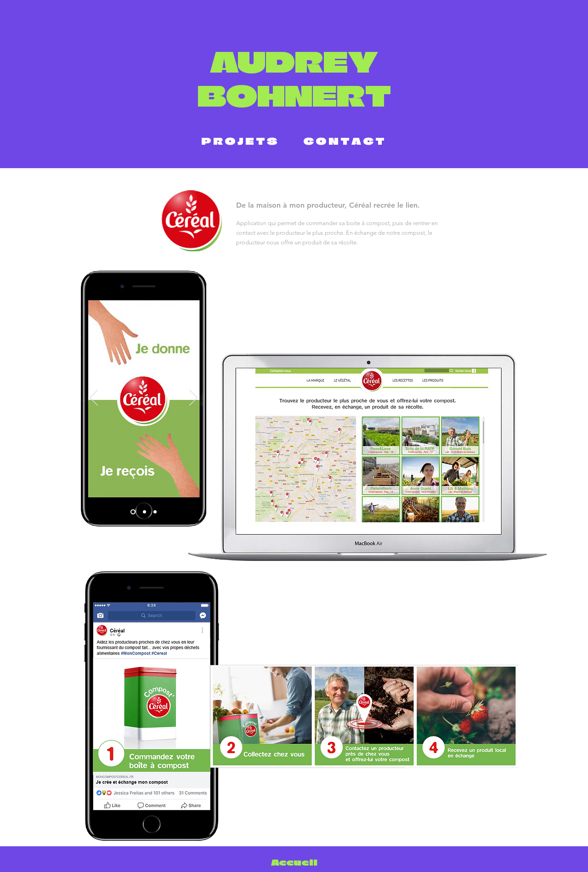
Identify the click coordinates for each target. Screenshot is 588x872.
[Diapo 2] (144, 512)
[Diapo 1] (133, 512)
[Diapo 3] (155, 512)
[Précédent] (94, 398)
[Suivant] (193, 398)
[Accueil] (294, 863)
